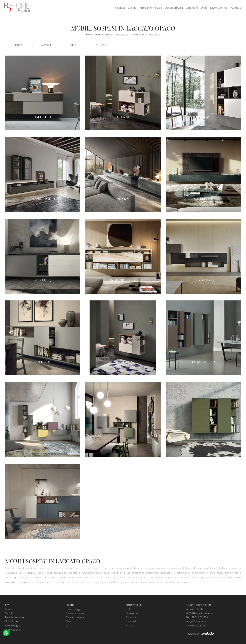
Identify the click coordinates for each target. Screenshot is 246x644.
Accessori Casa (174, 8)
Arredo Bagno (13, 625)
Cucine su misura (75, 617)
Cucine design (73, 609)
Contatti (236, 8)
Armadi (129, 625)
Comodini (131, 617)
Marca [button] (19, 45)
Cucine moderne (75, 613)
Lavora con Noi (219, 8)
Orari (204, 8)
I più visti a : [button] (101, 45)
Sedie (69, 625)
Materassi (131, 621)
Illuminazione (13, 630)
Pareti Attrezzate (14, 617)
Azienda (120, 8)
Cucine (132, 8)
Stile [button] (73, 45)
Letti (128, 609)
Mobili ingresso (13, 621)
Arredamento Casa (151, 8)
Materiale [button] (46, 45)
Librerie (9, 609)
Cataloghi (192, 8)
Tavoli (69, 621)
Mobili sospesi (122, 35)
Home (89, 35)
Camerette (132, 613)
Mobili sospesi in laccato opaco (146, 35)
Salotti (9, 613)
